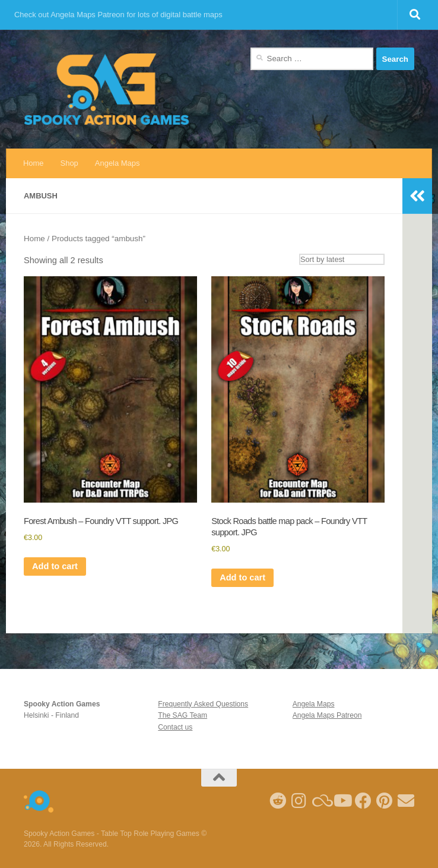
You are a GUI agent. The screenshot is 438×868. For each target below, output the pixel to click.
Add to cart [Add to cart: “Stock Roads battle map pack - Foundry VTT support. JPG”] (242, 577)
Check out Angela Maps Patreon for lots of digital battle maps (118, 15)
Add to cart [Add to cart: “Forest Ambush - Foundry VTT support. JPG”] (55, 566)
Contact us (175, 727)
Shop (69, 163)
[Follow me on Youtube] (342, 801)
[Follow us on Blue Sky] (320, 801)
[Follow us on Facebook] (363, 801)
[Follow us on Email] (406, 801)
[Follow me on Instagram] (299, 801)
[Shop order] (342, 259)
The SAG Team (182, 715)
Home (34, 163)
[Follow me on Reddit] (278, 801)
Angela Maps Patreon (327, 715)
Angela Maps (118, 163)
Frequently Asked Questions (203, 704)
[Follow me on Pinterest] (385, 801)
